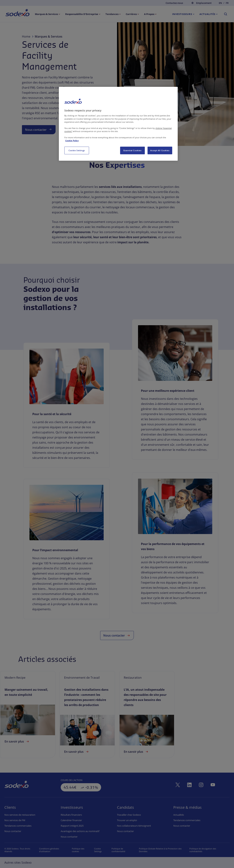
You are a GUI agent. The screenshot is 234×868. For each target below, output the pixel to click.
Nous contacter (39, 129)
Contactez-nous (174, 3)
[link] (67, 418)
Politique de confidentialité (122, 850)
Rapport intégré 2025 (72, 826)
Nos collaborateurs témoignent (134, 826)
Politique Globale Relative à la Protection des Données (163, 850)
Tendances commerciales (18, 826)
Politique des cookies (76, 850)
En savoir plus (17, 741)
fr (227, 3)
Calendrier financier (71, 820)
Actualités (179, 815)
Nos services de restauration (20, 815)
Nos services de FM (15, 820)
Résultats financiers (71, 815)
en (220, 3)
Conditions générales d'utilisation (48, 850)
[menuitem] (17, 13)
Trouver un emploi (127, 820)
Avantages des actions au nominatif (80, 831)
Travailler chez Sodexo (129, 815)
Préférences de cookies (99, 850)
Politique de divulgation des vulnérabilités (204, 850)
